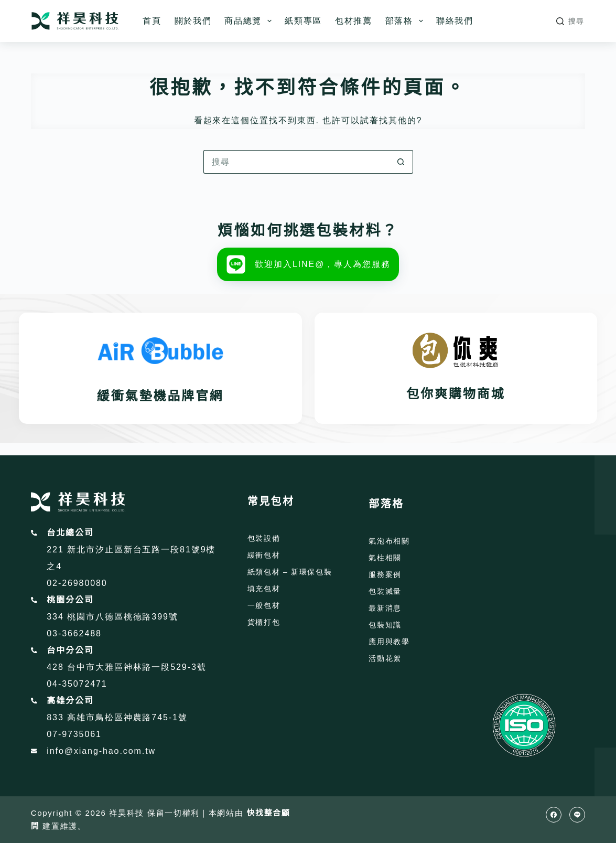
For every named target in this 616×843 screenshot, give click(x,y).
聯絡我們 (455, 21)
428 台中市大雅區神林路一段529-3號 (126, 667)
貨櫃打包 (264, 622)
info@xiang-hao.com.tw (101, 751)
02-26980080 (77, 583)
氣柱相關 (385, 558)
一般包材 (264, 605)
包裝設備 (264, 538)
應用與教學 (389, 642)
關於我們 (193, 21)
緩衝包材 (264, 555)
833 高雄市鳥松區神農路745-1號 (117, 717)
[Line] (577, 815)
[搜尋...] (296, 162)
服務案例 (385, 574)
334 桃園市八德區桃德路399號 (112, 617)
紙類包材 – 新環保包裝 (290, 572)
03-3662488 (74, 633)
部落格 (406, 21)
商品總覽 (250, 21)
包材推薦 (354, 21)
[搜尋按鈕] (401, 162)
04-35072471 (77, 684)
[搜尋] (570, 21)
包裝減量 (385, 591)
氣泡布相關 (389, 541)
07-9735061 (74, 734)
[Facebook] (554, 815)
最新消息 (385, 608)
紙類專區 (303, 21)
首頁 (152, 21)
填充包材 (264, 589)
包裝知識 (385, 625)
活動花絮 (385, 658)
